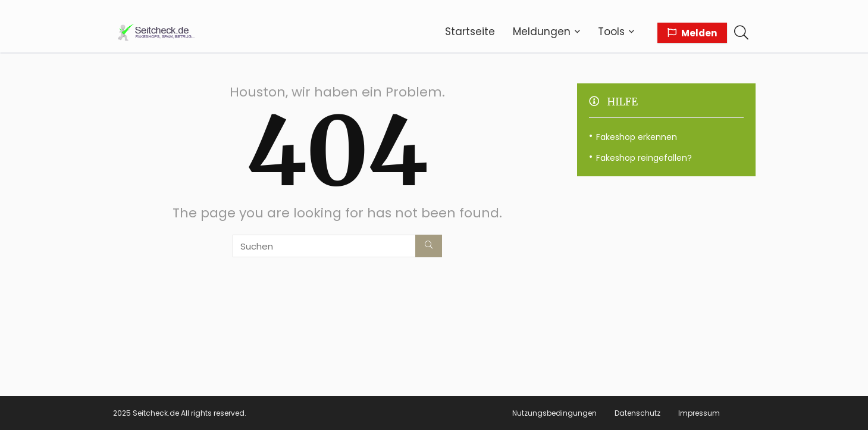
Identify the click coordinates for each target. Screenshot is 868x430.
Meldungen (542, 32)
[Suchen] (429, 246)
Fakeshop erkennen (637, 137)
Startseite (470, 32)
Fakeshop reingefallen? (644, 158)
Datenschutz (637, 413)
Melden (692, 33)
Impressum (699, 413)
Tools (611, 32)
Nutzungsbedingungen (554, 413)
